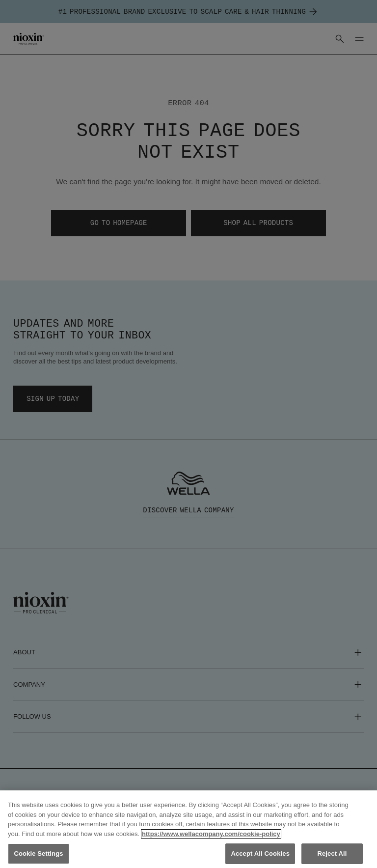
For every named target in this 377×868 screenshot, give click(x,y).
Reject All (332, 854)
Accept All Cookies (260, 854)
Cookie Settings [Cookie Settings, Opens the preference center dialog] (38, 854)
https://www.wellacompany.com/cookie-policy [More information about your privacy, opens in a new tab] (211, 834)
